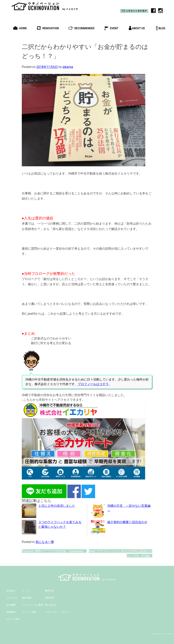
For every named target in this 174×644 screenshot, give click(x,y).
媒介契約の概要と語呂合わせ (127, 522)
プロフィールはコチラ (93, 384)
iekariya (68, 67)
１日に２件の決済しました (57, 506)
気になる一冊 (45, 542)
